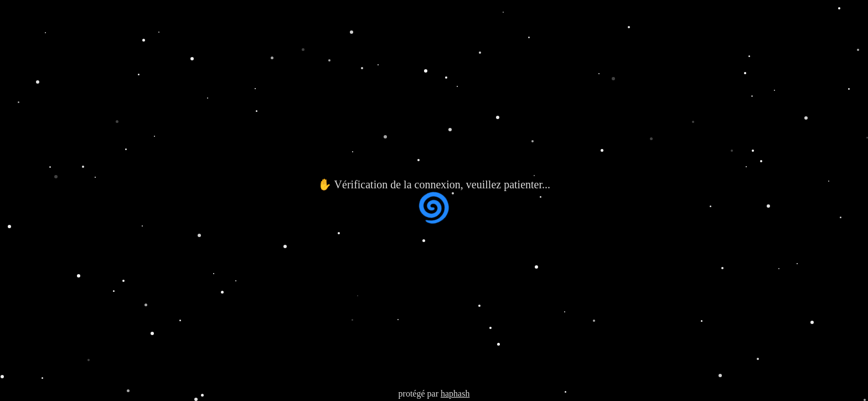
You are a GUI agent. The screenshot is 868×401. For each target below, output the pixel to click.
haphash (455, 394)
